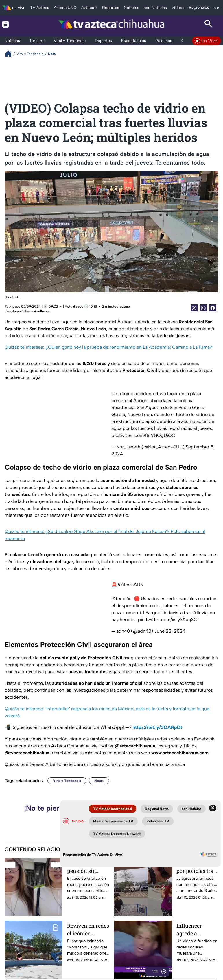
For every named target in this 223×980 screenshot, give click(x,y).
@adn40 (12, 297)
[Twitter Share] (194, 308)
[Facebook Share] (213, 308)
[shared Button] (203, 308)
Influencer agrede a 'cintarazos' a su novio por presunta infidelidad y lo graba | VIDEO (196, 929)
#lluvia (200, 613)
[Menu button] (15, 24)
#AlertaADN (130, 585)
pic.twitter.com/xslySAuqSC (168, 619)
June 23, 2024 (170, 631)
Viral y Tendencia (67, 781)
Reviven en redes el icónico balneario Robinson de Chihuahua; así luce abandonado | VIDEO (88, 929)
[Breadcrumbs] (11, 54)
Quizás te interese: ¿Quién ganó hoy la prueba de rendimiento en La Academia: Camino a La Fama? (108, 347)
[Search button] (208, 24)
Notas (99, 781)
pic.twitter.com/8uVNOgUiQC (143, 435)
